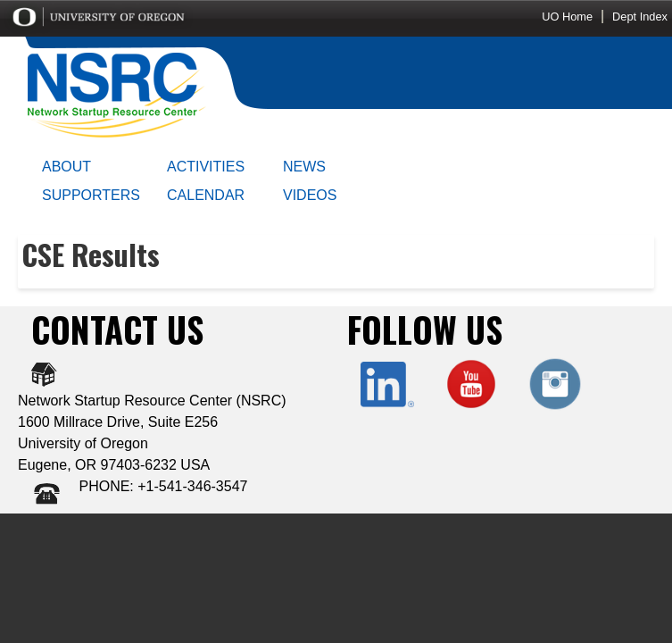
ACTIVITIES (206, 167)
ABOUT (66, 167)
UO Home (567, 17)
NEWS (304, 167)
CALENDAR (206, 195)
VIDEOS (310, 195)
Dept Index (640, 17)
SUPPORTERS (91, 195)
